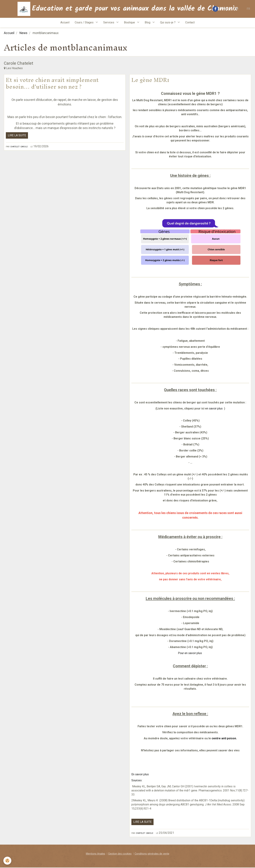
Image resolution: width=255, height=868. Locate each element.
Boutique (130, 22)
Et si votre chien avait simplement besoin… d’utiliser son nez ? (52, 83)
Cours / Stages (84, 22)
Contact (190, 22)
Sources (137, 781)
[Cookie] (8, 861)
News (23, 33)
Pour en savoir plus (190, 653)
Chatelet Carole (19, 147)
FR (248, 9)
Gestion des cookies (120, 854)
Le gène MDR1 (150, 80)
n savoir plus (215, 409)
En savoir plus (140, 775)
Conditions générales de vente (152, 854)
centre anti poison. (224, 739)
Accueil (65, 22)
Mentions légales (96, 854)
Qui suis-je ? (168, 22)
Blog (148, 22)
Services (109, 22)
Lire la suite (17, 136)
